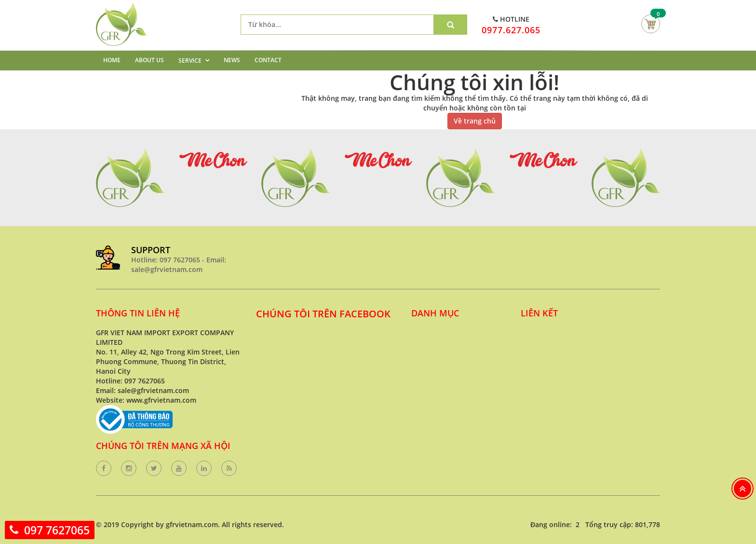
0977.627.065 (511, 30)
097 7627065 (57, 530)
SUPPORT (151, 250)
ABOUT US (149, 60)
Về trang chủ (475, 121)
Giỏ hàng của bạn (651, 24)
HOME (112, 60)
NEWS (232, 60)
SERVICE (190, 61)
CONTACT (268, 60)
